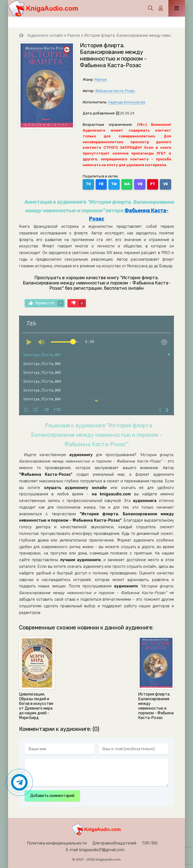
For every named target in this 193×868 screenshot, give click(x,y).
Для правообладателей (114, 843)
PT (153, 184)
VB (140, 184)
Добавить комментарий (52, 796)
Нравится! (46, 303)
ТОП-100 (150, 843)
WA (127, 184)
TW (114, 184)
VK (165, 184)
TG (88, 184)
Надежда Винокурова (127, 102)
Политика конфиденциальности (57, 843)
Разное (101, 79)
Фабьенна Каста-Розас (115, 91)
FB (101, 184)
